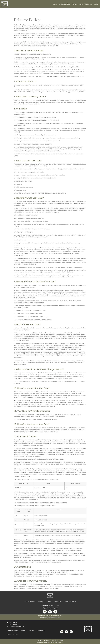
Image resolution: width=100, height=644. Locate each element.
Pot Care (75, 4)
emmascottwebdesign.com (55, 642)
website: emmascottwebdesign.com (50, 617)
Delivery (41, 602)
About (81, 4)
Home (55, 4)
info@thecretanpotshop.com (50, 608)
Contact (96, 4)
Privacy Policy (58, 602)
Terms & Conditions (70, 602)
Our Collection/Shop (64, 4)
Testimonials (88, 4)
